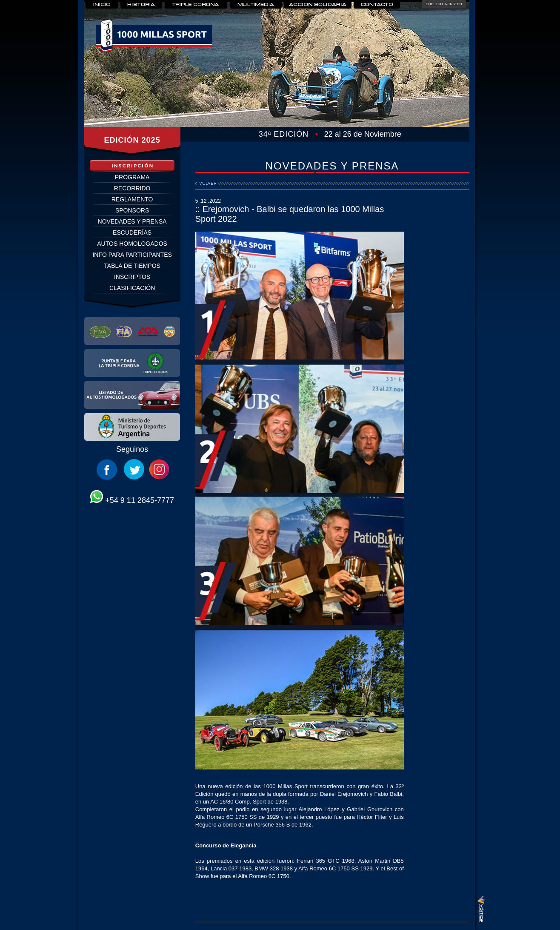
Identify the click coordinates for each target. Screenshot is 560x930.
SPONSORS (132, 210)
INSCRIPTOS (132, 277)
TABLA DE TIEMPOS (132, 266)
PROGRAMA (132, 177)
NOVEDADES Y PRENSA (132, 221)
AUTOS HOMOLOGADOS (132, 244)
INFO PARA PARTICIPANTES (132, 255)
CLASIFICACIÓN (132, 288)
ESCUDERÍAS (132, 232)
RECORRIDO (132, 188)
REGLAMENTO (132, 199)
